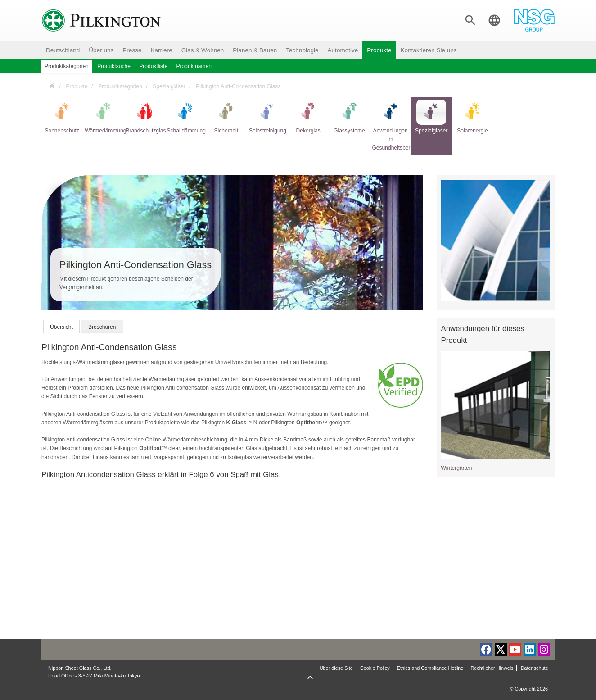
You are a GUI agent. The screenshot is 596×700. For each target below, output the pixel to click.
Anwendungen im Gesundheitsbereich (391, 125)
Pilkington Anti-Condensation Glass (238, 86)
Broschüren (102, 327)
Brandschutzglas (144, 117)
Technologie (302, 50)
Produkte (379, 50)
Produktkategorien (120, 86)
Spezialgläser (169, 86)
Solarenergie (472, 117)
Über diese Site (336, 668)
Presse (132, 50)
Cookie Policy (375, 668)
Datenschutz (534, 668)
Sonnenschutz (62, 117)
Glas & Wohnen (203, 50)
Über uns (101, 50)
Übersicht (61, 327)
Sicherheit (226, 117)
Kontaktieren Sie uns (429, 50)
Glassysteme (349, 117)
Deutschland (63, 50)
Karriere (161, 50)
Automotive (343, 50)
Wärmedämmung (103, 117)
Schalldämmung (185, 117)
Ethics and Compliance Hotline (430, 668)
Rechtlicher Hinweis (492, 668)
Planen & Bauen (255, 50)
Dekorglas (308, 117)
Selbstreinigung (267, 117)
